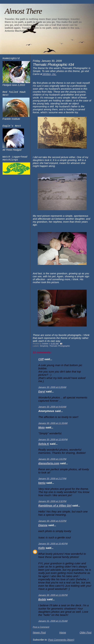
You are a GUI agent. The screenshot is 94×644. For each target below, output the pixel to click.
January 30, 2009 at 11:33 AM (53, 423)
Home (63, 632)
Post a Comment (41, 627)
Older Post (85, 632)
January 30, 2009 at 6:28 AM (52, 387)
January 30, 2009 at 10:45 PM (53, 544)
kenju (42, 483)
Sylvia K (44, 444)
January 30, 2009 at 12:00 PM (53, 440)
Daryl (42, 391)
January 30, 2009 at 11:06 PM (53, 595)
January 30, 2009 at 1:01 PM (52, 459)
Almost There (23, 11)
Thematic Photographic (60, 346)
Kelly (42, 548)
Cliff (41, 359)
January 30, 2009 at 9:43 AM (52, 407)
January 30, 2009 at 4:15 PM (52, 521)
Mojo (42, 427)
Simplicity (44, 346)
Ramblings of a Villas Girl (55, 506)
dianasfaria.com (49, 463)
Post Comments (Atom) (61, 640)
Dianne (43, 525)
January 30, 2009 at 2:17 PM (52, 479)
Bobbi (42, 599)
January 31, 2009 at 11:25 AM (53, 621)
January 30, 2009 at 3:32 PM (52, 501)
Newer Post (39, 632)
